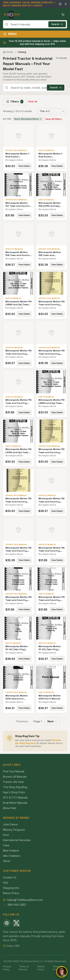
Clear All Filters (53, 119)
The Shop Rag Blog (15, 787)
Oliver (7, 861)
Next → (52, 721)
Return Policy (11, 893)
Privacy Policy (7, 968)
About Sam (10, 808)
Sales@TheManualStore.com (25, 900)
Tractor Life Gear (13, 782)
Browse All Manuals (15, 777)
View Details (24, 166)
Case (6, 845)
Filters (15, 102)
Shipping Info (11, 888)
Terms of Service (24, 968)
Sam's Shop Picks (14, 792)
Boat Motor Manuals (15, 803)
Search (57, 24)
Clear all (32, 101)
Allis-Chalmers (12, 856)
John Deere (10, 824)
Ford (6, 835)
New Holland (11, 851)
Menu (10, 34)
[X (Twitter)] (16, 923)
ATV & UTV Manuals (15, 797)
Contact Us (10, 877)
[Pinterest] (7, 923)
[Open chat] (62, 972)
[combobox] (35, 24)
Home (8, 52)
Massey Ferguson (14, 830)
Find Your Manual (14, 771)
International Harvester (17, 840)
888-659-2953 (17, 905)
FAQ (6, 883)
